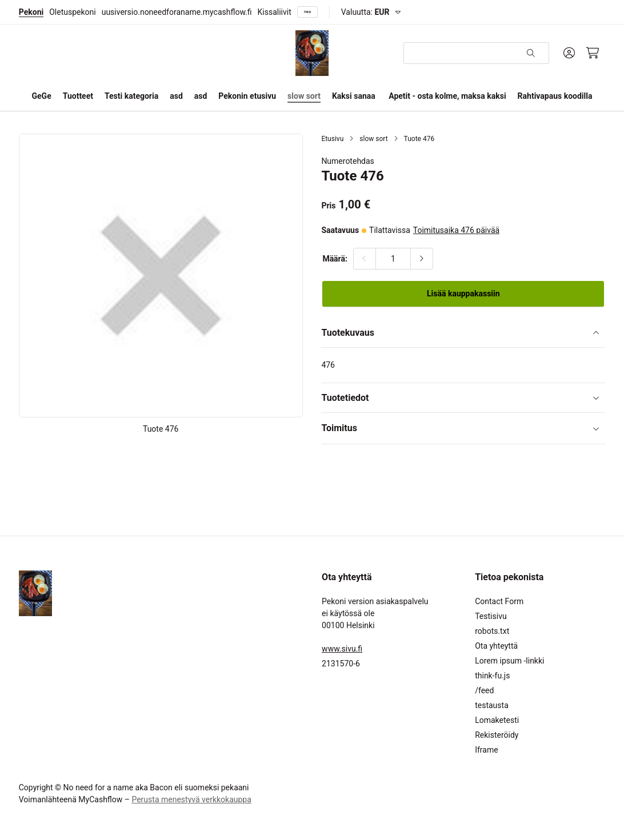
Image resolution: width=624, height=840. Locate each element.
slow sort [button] (304, 96)
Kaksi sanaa (354, 96)
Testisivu (491, 616)
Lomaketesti (497, 720)
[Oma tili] (569, 53)
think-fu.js (492, 676)
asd (176, 96)
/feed (484, 690)
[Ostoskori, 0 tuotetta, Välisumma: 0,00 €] (593, 53)
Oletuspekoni (72, 12)
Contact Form (499, 601)
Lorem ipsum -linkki (509, 661)
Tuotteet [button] (78, 96)
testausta (492, 705)
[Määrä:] (393, 259)
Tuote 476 (419, 139)
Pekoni (31, 12)
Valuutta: (365, 12)
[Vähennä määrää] (365, 259)
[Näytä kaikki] (307, 12)
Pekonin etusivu (247, 96)
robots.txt (492, 631)
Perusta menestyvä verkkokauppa (191, 799)
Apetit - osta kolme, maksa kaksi (447, 96)
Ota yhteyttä (496, 646)
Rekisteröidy (497, 735)
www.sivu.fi (342, 649)
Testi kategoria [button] (131, 96)
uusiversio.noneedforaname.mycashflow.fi (177, 12)
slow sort (373, 139)
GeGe (42, 96)
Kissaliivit (275, 12)
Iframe (486, 750)
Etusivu (332, 139)
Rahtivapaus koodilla (555, 96)
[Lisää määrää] (422, 259)
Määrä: (335, 259)
